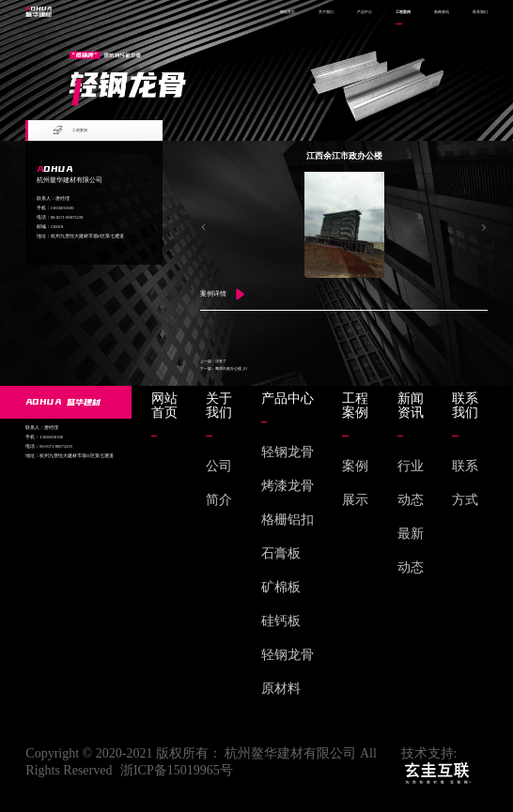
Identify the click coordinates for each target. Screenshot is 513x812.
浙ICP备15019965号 (177, 770)
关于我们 (326, 12)
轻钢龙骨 (288, 452)
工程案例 (403, 12)
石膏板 (281, 553)
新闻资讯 (442, 12)
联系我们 (480, 12)
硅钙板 (281, 621)
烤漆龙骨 (288, 486)
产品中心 (365, 12)
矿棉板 (281, 587)
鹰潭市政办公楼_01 (231, 368)
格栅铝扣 (288, 520)
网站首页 (288, 12)
